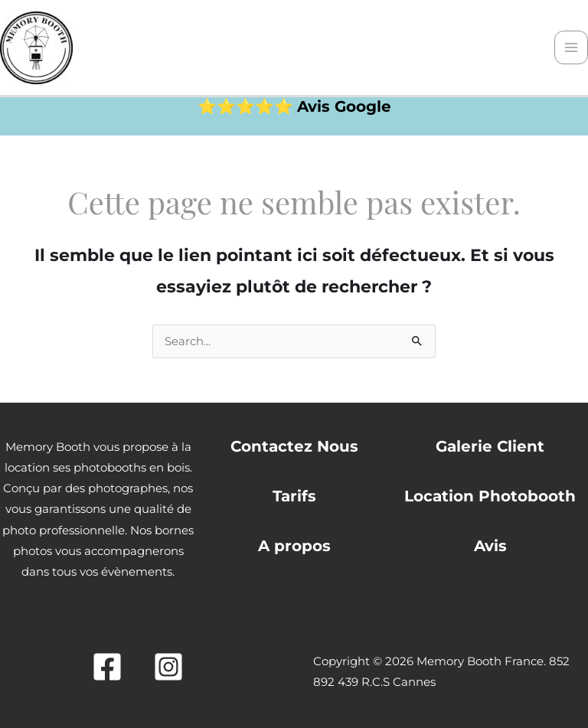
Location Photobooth (490, 496)
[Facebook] (107, 667)
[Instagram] (168, 667)
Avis (490, 546)
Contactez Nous (294, 446)
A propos (294, 546)
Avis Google (344, 106)
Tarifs (294, 496)
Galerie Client (490, 446)
